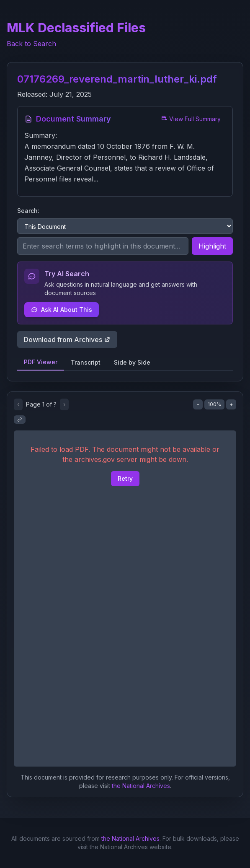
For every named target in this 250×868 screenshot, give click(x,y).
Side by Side (132, 362)
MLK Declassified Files (76, 28)
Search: (28, 211)
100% (214, 404)
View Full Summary (191, 119)
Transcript (86, 362)
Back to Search (31, 44)
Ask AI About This (62, 310)
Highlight (212, 246)
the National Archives (141, 786)
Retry (125, 478)
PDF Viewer (41, 362)
